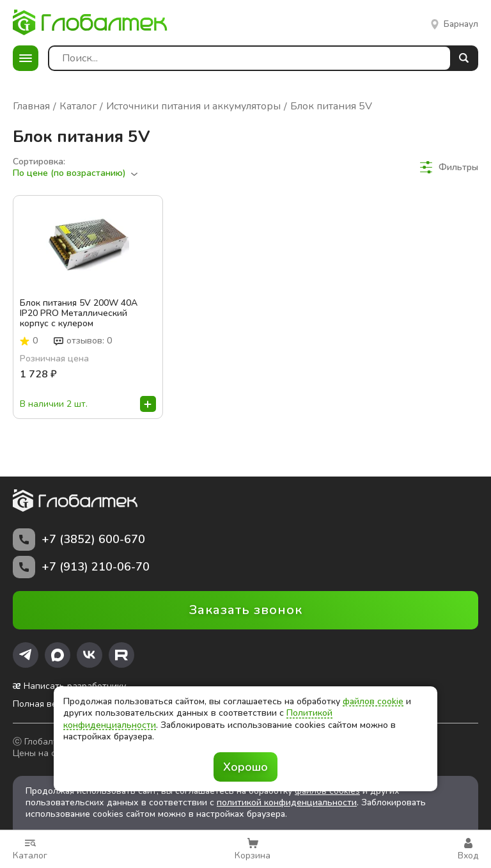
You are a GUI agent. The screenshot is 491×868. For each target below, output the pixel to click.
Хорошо (245, 767)
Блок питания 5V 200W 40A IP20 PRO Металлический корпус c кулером (79, 313)
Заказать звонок (246, 610)
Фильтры (449, 167)
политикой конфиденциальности (287, 802)
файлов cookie (373, 701)
